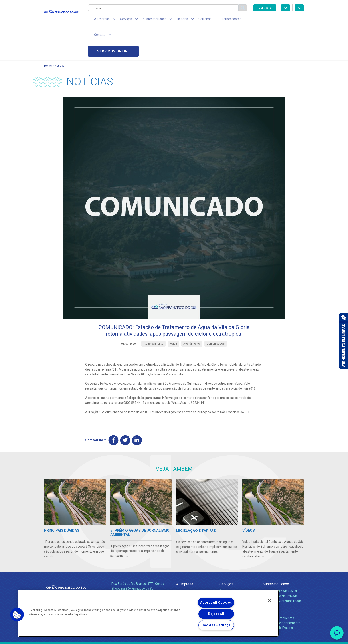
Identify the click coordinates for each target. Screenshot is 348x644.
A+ (286, 8)
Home (48, 35)
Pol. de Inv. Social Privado (280, 565)
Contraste (265, 8)
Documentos (228, 575)
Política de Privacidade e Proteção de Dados (174, 637)
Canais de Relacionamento (282, 592)
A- (299, 8)
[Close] (269, 600)
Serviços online (279, 20)
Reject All (216, 614)
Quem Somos (186, 560)
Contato (269, 580)
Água (223, 560)
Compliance (185, 565)
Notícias (59, 35)
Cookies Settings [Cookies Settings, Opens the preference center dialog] (216, 625)
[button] (17, 615)
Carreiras (192, 20)
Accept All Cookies (216, 603)
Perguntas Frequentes (278, 587)
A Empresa (185, 553)
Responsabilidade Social (280, 560)
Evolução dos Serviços (235, 570)
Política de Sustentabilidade (282, 570)
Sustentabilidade (276, 553)
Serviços (226, 553)
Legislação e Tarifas (233, 565)
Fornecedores (215, 20)
